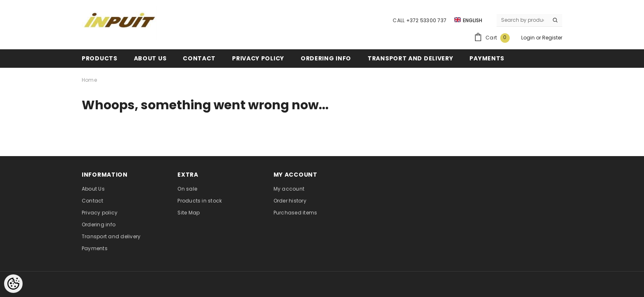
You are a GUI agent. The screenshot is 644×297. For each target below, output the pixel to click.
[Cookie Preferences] (13, 284)
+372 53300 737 (426, 20)
